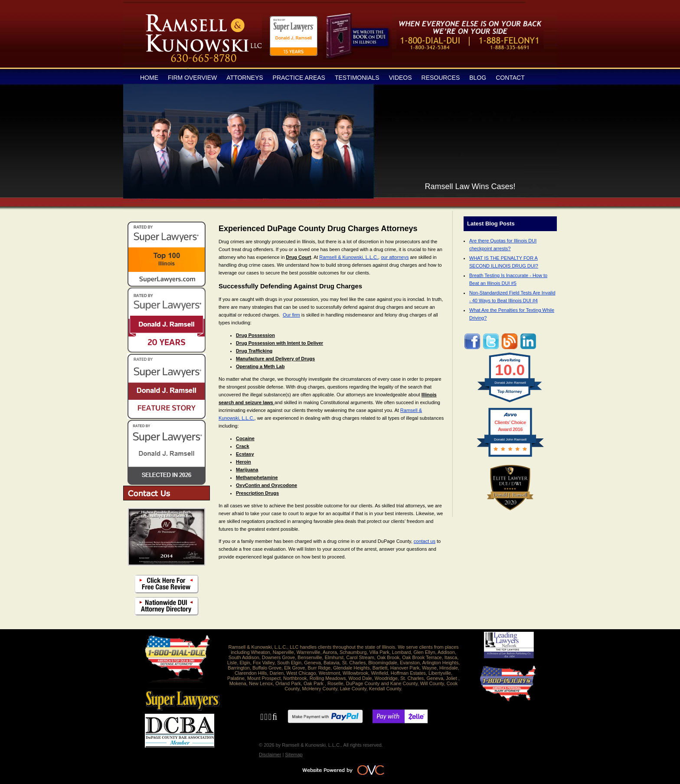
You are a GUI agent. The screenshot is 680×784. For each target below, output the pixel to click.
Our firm (291, 315)
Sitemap (294, 755)
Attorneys (245, 78)
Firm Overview (192, 78)
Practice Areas (299, 78)
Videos (400, 78)
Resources (441, 78)
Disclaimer (270, 755)
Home (149, 78)
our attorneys (395, 257)
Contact (510, 78)
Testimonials (357, 78)
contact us (425, 541)
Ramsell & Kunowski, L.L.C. (349, 257)
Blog (478, 78)
